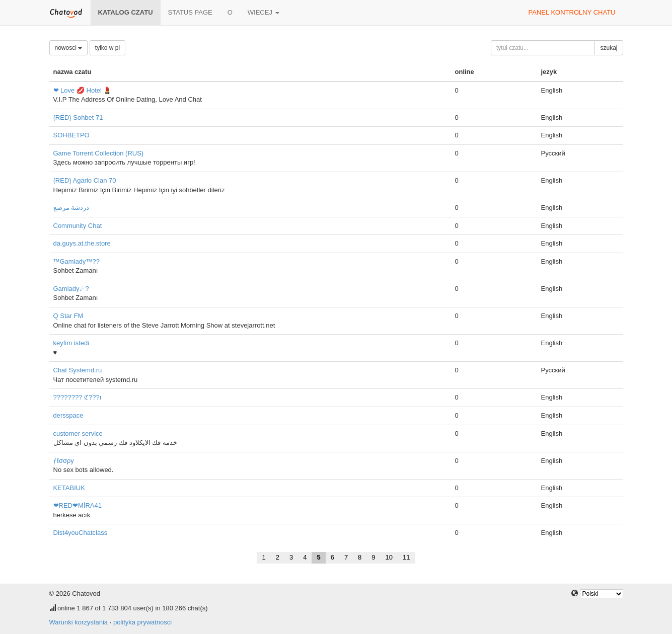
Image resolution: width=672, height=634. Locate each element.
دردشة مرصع (71, 208)
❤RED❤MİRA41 (78, 505)
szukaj (609, 48)
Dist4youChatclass (81, 533)
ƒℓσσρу (64, 461)
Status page (190, 12)
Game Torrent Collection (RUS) (99, 153)
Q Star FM (68, 316)
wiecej (264, 12)
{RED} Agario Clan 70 (85, 180)
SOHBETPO (71, 135)
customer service (78, 433)
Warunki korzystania (79, 622)
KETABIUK (69, 488)
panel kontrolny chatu (572, 12)
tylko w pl (107, 48)
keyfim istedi (71, 343)
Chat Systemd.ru (78, 370)
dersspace (68, 415)
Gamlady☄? (71, 289)
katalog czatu (126, 12)
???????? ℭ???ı (78, 397)
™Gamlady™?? (77, 261)
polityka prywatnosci (142, 622)
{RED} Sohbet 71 (78, 117)
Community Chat (78, 226)
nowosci (69, 48)
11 (406, 557)
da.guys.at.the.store (82, 243)
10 (389, 557)
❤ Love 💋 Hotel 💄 (83, 90)
